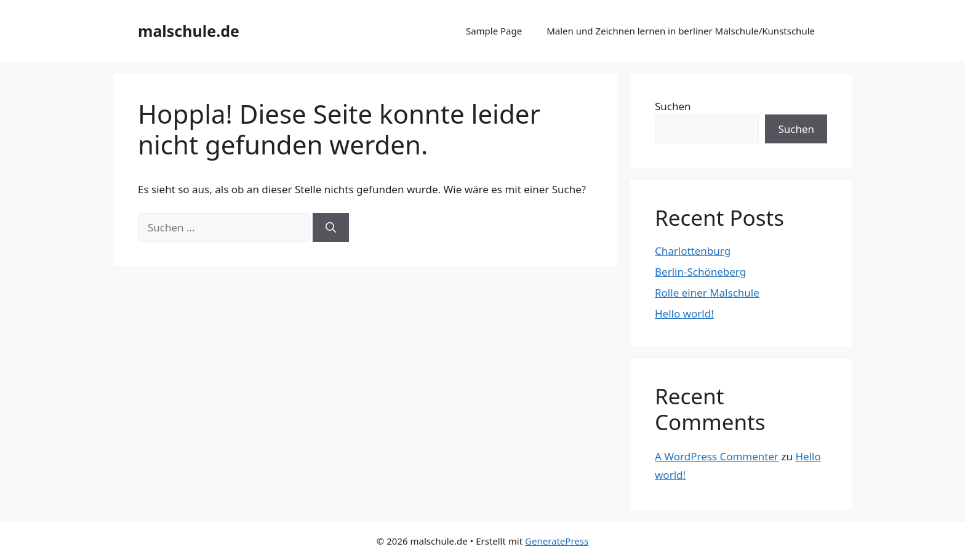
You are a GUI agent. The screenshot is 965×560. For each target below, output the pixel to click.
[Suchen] (331, 228)
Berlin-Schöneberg (700, 272)
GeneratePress (557, 541)
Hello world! (684, 314)
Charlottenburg (693, 251)
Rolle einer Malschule (707, 293)
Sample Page (494, 31)
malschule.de (189, 31)
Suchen (673, 106)
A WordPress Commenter (717, 456)
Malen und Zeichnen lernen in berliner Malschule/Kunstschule (681, 31)
